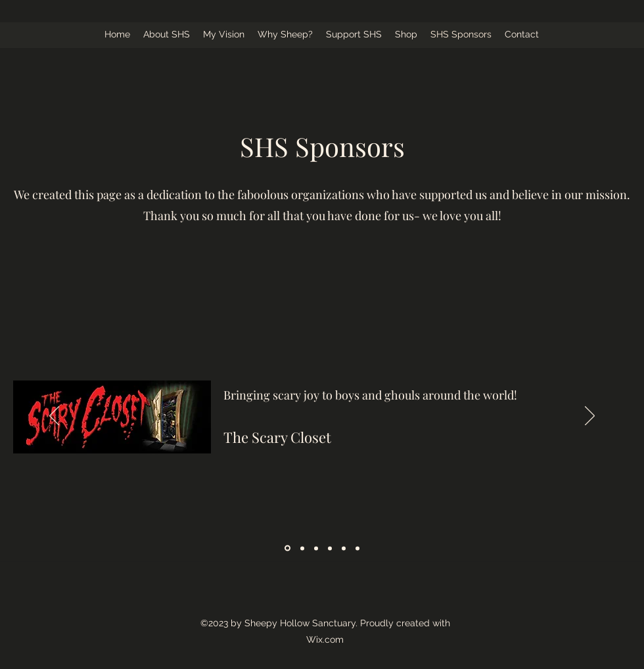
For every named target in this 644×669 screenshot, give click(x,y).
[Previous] (54, 417)
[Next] (590, 417)
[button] (167, 35)
